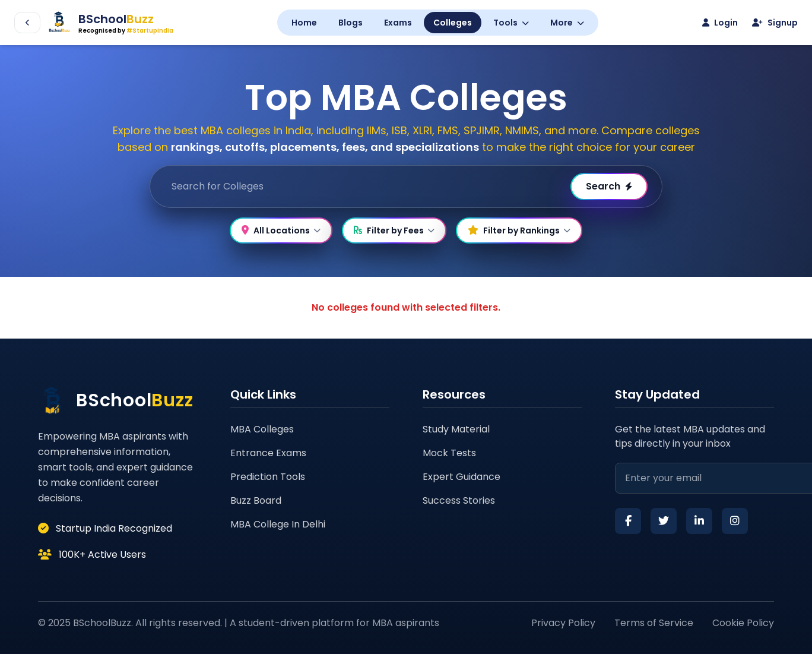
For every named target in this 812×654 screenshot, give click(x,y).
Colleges (453, 23)
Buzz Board (256, 500)
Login (720, 23)
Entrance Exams (268, 453)
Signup (775, 23)
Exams (398, 23)
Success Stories (459, 500)
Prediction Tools (268, 477)
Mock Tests (449, 453)
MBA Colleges (262, 429)
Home (304, 23)
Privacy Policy (563, 623)
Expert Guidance (461, 477)
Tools (511, 23)
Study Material (456, 429)
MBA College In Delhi (278, 524)
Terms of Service (654, 623)
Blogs (351, 23)
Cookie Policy (743, 623)
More (567, 23)
